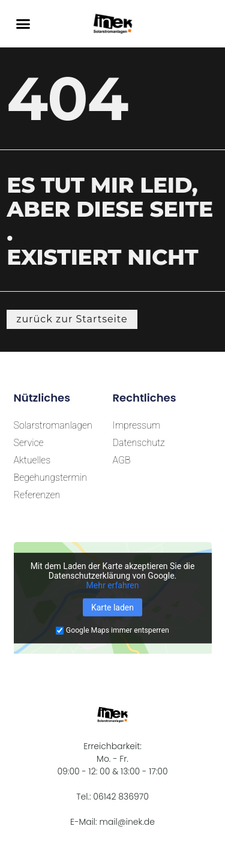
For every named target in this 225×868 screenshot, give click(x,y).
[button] (23, 24)
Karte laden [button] (112, 607)
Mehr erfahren (113, 585)
